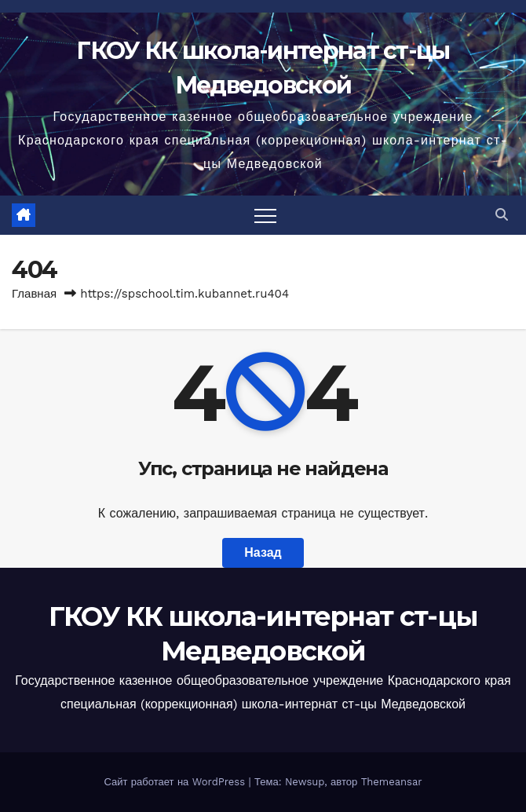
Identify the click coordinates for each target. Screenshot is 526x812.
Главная (34, 294)
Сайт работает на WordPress (176, 782)
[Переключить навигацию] (265, 215)
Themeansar (392, 782)
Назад (263, 552)
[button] (502, 215)
